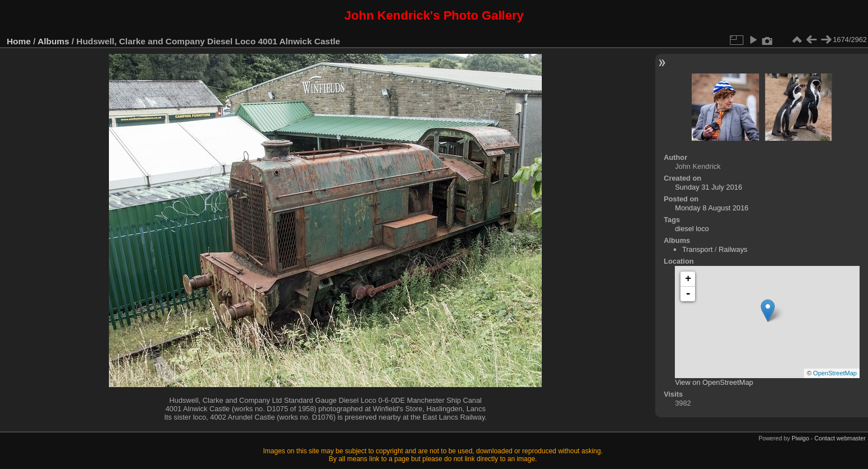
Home (19, 41)
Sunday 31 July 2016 (709, 187)
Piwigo (800, 438)
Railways (733, 249)
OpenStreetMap (835, 373)
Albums (53, 41)
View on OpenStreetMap (714, 382)
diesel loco (692, 229)
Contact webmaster (840, 438)
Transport (697, 249)
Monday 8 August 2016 (712, 208)
